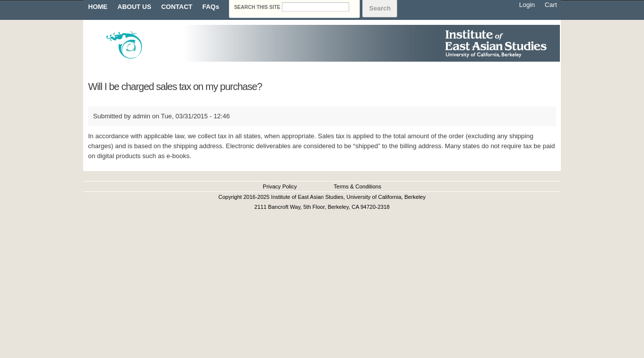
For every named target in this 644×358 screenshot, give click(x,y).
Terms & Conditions (358, 186)
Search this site (258, 7)
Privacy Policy (280, 186)
